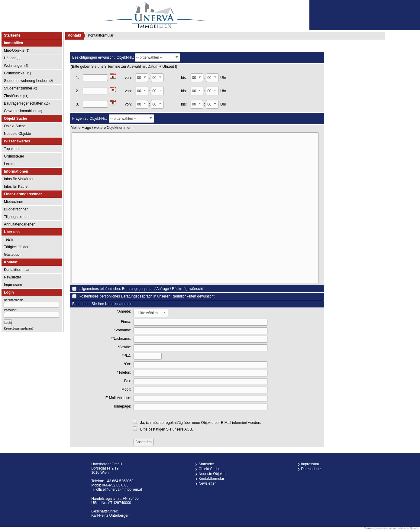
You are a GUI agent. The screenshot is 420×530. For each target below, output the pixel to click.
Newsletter (13, 277)
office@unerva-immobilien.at (119, 489)
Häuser (12, 58)
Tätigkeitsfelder (16, 247)
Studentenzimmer (21, 88)
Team (8, 239)
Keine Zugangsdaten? (19, 328)
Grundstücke (17, 73)
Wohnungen (16, 66)
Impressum (13, 285)
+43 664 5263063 (119, 481)
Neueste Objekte (17, 134)
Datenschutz (311, 469)
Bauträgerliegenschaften (27, 103)
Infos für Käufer (16, 187)
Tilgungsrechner (17, 217)
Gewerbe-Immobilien (23, 111)
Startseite (12, 35)
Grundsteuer (14, 156)
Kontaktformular (17, 270)
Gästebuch (13, 255)
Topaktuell (12, 149)
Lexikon (10, 164)
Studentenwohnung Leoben (28, 81)
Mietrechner (13, 202)
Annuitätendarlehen (20, 224)
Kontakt (74, 35)
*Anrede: (124, 311)
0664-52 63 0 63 (115, 485)
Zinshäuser (16, 96)
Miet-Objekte (17, 50)
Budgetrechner (16, 209)
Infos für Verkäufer (19, 179)
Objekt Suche (15, 126)
